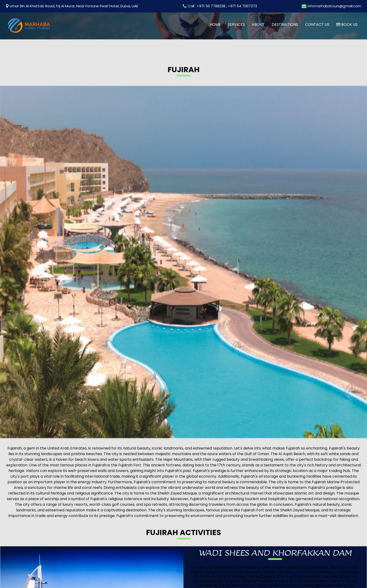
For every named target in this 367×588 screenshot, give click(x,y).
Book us (347, 24)
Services (236, 24)
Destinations (285, 24)
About (258, 24)
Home (217, 24)
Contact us (317, 24)
